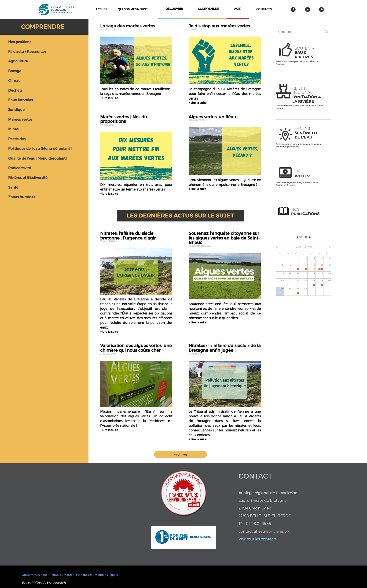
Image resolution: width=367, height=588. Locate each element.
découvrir (174, 9)
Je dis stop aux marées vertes (225, 27)
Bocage (15, 71)
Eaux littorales (20, 100)
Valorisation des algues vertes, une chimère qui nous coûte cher (136, 349)
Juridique (16, 109)
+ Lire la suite (109, 98)
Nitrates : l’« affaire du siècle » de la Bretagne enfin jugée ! (225, 349)
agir (238, 9)
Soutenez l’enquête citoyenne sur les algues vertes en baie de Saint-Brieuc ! (225, 239)
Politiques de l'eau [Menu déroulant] (40, 148)
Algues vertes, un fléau (225, 118)
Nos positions (20, 42)
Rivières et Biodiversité (28, 177)
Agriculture (18, 61)
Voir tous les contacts (257, 539)
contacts (264, 9)
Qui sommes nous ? (133, 9)
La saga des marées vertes (136, 27)
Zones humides (22, 197)
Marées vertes (20, 119)
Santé (13, 187)
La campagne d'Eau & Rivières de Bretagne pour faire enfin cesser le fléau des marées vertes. (225, 94)
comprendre (209, 9)
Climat (14, 80)
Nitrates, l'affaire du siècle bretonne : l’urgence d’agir (136, 237)
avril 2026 (304, 247)
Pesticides (17, 139)
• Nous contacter (62, 575)
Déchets (15, 90)
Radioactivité (20, 168)
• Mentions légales (106, 575)
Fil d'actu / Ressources (27, 51)
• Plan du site (84, 575)
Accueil (102, 9)
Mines (13, 129)
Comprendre (43, 26)
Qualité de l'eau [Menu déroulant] (38, 158)
